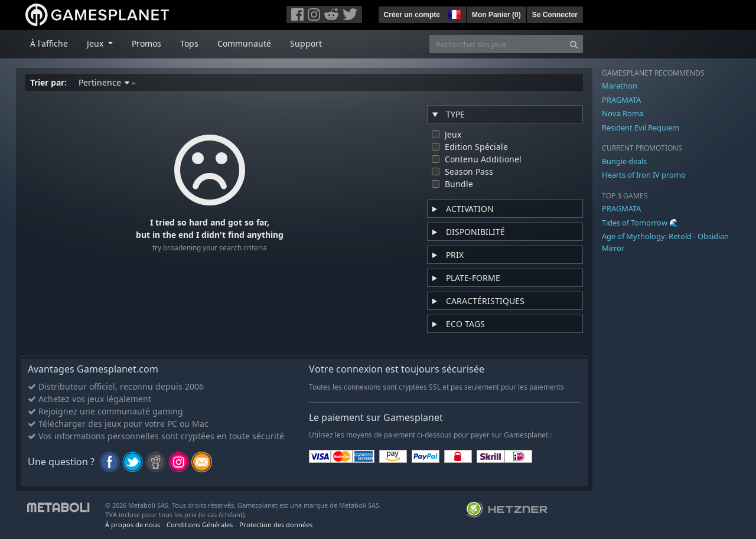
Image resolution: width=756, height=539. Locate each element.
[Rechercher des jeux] (497, 44)
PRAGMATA (621, 100)
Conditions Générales (200, 525)
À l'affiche (49, 43)
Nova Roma (623, 113)
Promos (146, 43)
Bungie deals (624, 161)
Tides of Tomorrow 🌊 (640, 223)
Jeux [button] (96, 43)
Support (306, 43)
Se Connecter (555, 15)
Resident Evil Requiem (641, 128)
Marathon (620, 86)
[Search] (574, 44)
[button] (453, 13)
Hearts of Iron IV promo (644, 175)
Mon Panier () (496, 15)
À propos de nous (133, 525)
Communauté (244, 43)
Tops (189, 43)
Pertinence (107, 82)
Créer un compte (412, 15)
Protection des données (276, 525)
